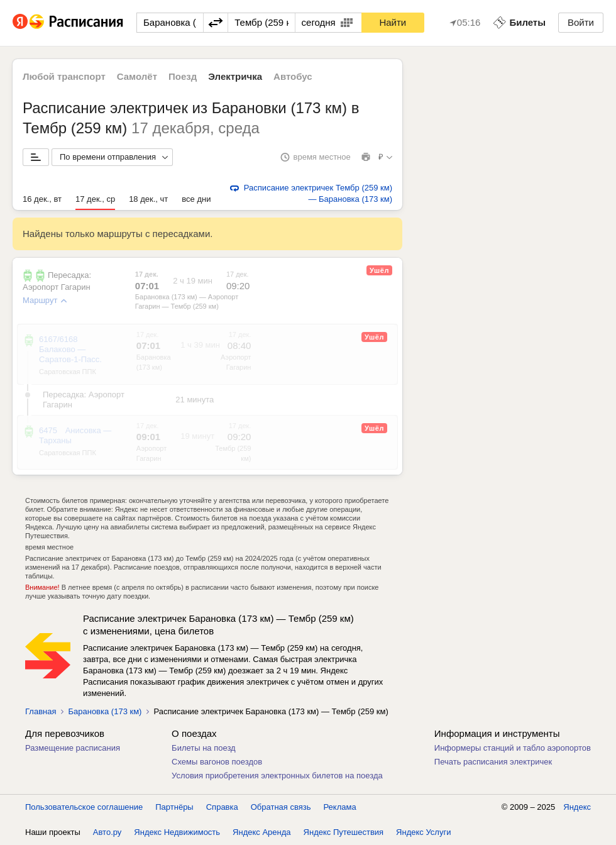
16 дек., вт (42, 199)
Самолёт (137, 76)
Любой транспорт (64, 76)
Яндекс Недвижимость (177, 832)
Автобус (293, 76)
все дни (196, 199)
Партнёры (174, 807)
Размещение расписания (73, 748)
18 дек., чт (148, 199)
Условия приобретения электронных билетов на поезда (277, 776)
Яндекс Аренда (261, 832)
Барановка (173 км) (105, 711)
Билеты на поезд (204, 748)
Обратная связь (281, 807)
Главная (41, 711)
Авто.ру (107, 832)
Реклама (340, 807)
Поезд (183, 76)
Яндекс (577, 807)
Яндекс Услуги (423, 832)
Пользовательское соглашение (84, 807)
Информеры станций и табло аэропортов (513, 748)
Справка (222, 807)
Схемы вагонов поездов (217, 762)
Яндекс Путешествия (344, 832)
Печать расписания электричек (493, 762)
